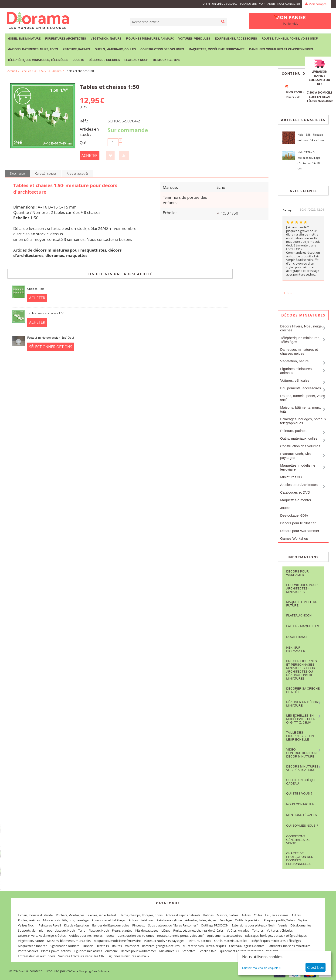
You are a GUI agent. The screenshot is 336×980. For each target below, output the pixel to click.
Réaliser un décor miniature (302, 704)
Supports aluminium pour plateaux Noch (46, 930)
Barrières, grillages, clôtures (161, 946)
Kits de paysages (147, 930)
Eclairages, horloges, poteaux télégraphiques (303, 421)
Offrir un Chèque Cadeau (220, 4)
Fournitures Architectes (66, 39)
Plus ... (287, 293)
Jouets (78, 60)
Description (17, 173)
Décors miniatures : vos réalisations (303, 768)
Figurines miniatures (88, 951)
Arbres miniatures (141, 920)
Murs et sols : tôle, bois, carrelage (66, 920)
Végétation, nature (106, 39)
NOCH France (297, 637)
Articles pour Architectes (299, 485)
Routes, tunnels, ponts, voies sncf (290, 39)
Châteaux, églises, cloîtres (247, 946)
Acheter (90, 155)
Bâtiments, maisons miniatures (289, 946)
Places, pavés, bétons (56, 951)
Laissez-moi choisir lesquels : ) (262, 968)
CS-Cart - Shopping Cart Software (88, 971)
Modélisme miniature (24, 39)
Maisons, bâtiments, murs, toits (33, 49)
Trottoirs (103, 946)
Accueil (12, 71)
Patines (208, 915)
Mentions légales (301, 815)
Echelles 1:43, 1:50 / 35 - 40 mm (41, 71)
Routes (117, 946)
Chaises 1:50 (36, 289)
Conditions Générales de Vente (298, 840)
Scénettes (189, 951)
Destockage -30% (166, 60)
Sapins (303, 920)
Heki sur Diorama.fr (296, 649)
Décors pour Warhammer (300, 531)
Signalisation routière (64, 946)
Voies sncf (132, 946)
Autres (246, 915)
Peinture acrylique (169, 920)
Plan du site (248, 4)
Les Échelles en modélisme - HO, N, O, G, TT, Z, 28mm (301, 719)
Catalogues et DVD (295, 492)
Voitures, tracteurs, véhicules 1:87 (81, 956)
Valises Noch (27, 925)
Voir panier (267, 4)
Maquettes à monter (296, 500)
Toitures (258, 930)
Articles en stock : (89, 132)
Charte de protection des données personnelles (300, 859)
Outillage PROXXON (215, 925)
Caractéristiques (46, 173)
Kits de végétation (76, 925)
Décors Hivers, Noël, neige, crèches (301, 328)
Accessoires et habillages (109, 920)
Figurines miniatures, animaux (150, 39)
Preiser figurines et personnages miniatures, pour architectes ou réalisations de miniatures (301, 670)
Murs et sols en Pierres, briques (204, 946)
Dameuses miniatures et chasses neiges (281, 49)
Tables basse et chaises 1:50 (46, 313)
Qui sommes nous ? (302, 826)
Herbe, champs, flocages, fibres (141, 915)
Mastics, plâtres (227, 915)
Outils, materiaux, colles (115, 49)
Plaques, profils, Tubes (279, 920)
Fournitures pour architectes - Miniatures (302, 588)
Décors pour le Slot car (298, 523)
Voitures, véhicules (194, 39)
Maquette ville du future (302, 604)
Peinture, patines (76, 49)
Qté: (84, 143)
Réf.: (84, 121)
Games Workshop (294, 538)
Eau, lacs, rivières (277, 915)
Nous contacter (289, 4)
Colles (258, 915)
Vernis (283, 925)
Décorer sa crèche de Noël (303, 690)
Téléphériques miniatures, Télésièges (38, 60)
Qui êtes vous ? (299, 793)
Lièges (166, 930)
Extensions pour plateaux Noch (253, 925)
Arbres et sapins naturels (183, 915)
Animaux (111, 951)
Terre (82, 930)
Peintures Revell (50, 925)
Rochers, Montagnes (70, 915)
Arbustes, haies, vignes (201, 920)
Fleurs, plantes (122, 930)
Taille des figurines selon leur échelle (300, 736)
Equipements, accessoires (236, 39)
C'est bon (316, 967)
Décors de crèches (104, 60)
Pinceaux (139, 925)
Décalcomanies (301, 925)
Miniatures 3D (291, 477)
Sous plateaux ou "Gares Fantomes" (173, 925)
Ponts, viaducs (28, 951)
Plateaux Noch (136, 60)
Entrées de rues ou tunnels (36, 956)
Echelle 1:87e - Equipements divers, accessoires (231, 951)
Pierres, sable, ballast (102, 915)
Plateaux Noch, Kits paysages (295, 456)
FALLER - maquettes (303, 626)
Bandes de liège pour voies (111, 925)
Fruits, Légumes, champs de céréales (198, 930)
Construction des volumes (162, 49)
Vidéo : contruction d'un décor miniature (301, 753)
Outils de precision (248, 920)
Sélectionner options (51, 347)
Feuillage (226, 920)
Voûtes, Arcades (238, 930)
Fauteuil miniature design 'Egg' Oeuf (51, 338)
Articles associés (78, 173)
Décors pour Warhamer (297, 573)
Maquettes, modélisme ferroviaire (217, 49)
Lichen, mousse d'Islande (35, 915)
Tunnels (88, 946)
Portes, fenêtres (29, 920)
